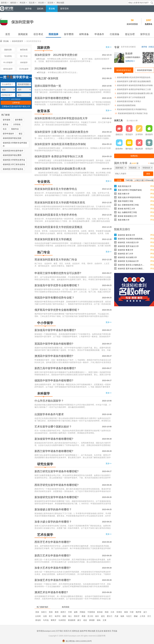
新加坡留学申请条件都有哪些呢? (54, 439)
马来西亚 (62, 620)
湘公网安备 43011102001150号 (77, 641)
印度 (132, 612)
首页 (8, 34)
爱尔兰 (110, 616)
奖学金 (6, 124)
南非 (97, 616)
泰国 (126, 612)
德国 (64, 616)
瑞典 (122, 616)
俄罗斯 (138, 612)
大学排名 (17, 124)
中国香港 (91, 612)
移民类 (14, 3)
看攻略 (52, 9)
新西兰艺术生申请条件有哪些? (53, 556)
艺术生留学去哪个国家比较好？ (53, 427)
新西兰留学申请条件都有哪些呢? (54, 451)
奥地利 (38, 620)
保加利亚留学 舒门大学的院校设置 (131, 97)
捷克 (103, 616)
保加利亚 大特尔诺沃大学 (128, 242)
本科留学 (24, 62)
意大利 (90, 616)
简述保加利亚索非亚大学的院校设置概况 (58, 227)
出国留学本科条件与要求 (49, 414)
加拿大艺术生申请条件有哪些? (53, 568)
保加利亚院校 (132, 24)
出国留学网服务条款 (16, 99)
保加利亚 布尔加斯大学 (127, 257)
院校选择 (54, 34)
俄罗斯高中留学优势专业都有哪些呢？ (57, 310)
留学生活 (145, 34)
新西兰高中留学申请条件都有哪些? (55, 368)
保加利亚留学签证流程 (12, 138)
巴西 (70, 612)
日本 (112, 612)
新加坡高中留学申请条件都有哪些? (55, 330)
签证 (21, 134)
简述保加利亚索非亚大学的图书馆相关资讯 (60, 202)
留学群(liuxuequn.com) (46, 631)
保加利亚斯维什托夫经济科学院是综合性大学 (61, 118)
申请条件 (99, 34)
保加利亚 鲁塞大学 (125, 250)
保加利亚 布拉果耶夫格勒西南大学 (132, 239)
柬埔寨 (92, 620)
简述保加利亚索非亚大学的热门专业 (56, 260)
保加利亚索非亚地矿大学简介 (129, 101)
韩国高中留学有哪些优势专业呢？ (54, 298)
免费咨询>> (130, 61)
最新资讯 (107, 631)
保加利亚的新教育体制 (126, 105)
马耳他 (46, 620)
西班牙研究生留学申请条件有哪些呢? (56, 485)
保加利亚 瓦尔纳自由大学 (128, 261)
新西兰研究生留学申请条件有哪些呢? (56, 471)
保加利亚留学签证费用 (12, 155)
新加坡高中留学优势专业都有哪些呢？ (57, 285)
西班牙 (77, 616)
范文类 (33, 3)
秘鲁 (76, 612)
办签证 (151, 47)
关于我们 (60, 631)
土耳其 (142, 616)
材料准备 (84, 34)
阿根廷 (83, 612)
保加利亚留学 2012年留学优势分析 (56, 55)
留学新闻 (7, 120)
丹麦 (116, 616)
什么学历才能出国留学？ (49, 401)
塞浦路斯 (72, 620)
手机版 (114, 631)
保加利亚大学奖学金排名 (13, 169)
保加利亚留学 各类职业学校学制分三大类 (59, 156)
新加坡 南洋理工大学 (126, 209)
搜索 (148, 174)
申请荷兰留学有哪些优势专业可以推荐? (58, 273)
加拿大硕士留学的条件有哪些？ (53, 522)
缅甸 (99, 620)
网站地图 (60, 3)
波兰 (145, 612)
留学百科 (65, 9)
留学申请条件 (8, 134)
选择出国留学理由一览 (48, 86)
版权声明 (84, 631)
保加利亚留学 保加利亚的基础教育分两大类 (60, 169)
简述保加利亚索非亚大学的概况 (53, 239)
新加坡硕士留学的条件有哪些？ (53, 509)
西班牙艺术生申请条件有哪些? (53, 542)
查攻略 (6, 41)
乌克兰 (129, 616)
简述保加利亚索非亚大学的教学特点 (56, 189)
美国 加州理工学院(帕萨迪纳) (130, 190)
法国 (45, 616)
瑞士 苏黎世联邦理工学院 (128, 205)
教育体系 (24, 50)
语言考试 (38, 34)
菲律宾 (119, 612)
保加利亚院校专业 (34, 41)
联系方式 (68, 631)
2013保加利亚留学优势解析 (51, 68)
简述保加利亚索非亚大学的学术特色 (56, 215)
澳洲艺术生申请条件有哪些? (51, 592)
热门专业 (24, 56)
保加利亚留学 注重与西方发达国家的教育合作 (61, 132)
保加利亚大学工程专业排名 (14, 164)
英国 (51, 612)
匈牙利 (57, 616)
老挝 (85, 620)
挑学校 (28, 9)
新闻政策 (23, 34)
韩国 (107, 612)
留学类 (5, 3)
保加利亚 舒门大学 (125, 254)
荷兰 (51, 616)
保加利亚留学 (18, 41)
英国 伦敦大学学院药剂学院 (129, 197)
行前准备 (115, 34)
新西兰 (63, 612)
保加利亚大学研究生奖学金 (14, 160)
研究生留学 (8, 69)
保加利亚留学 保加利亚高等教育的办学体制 (60, 144)
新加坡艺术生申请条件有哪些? (53, 580)
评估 (152, 186)
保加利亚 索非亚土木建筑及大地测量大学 (132, 265)
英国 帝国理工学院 (125, 201)
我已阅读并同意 (5, 99)
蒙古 (79, 620)
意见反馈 (100, 631)
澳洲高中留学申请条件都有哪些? (54, 356)
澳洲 (57, 612)
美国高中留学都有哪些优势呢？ (53, 98)
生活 (5, 129)
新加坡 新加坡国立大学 (127, 216)
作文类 (42, 3)
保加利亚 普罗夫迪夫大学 (128, 246)
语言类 (51, 3)
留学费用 (69, 34)
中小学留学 (8, 62)
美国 (37, 612)
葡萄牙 (54, 620)
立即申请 (16, 103)
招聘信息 (76, 631)
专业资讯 (8, 56)
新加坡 (100, 612)
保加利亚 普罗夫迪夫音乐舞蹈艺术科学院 (132, 269)
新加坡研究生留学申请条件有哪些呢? (56, 497)
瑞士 (70, 616)
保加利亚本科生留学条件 (13, 151)
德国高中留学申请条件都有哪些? (54, 380)
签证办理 (130, 34)
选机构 (40, 9)
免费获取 (134, 156)
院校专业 (15, 129)
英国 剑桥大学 (124, 194)
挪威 (136, 616)
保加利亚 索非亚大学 (126, 235)
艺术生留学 (24, 69)
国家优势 (8, 50)
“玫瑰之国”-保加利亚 (46, 78)
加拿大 (44, 612)
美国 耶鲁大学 (124, 220)
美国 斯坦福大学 (125, 186)
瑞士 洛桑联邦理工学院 (127, 212)
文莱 (104, 620)
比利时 (38, 616)
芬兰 (149, 616)
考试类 (23, 3)
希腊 (84, 616)
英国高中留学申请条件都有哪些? (54, 344)
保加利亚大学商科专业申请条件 (15, 144)
